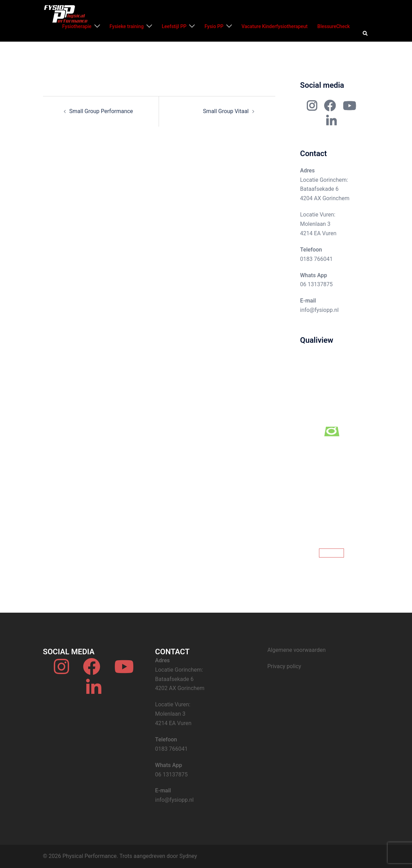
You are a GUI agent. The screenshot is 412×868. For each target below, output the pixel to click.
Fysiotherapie (77, 26)
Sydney (188, 856)
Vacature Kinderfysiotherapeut (275, 26)
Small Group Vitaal (226, 111)
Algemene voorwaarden (296, 650)
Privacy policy (284, 666)
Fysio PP (214, 26)
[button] (365, 34)
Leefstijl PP (174, 26)
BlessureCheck (333, 26)
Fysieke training (127, 26)
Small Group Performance (101, 111)
